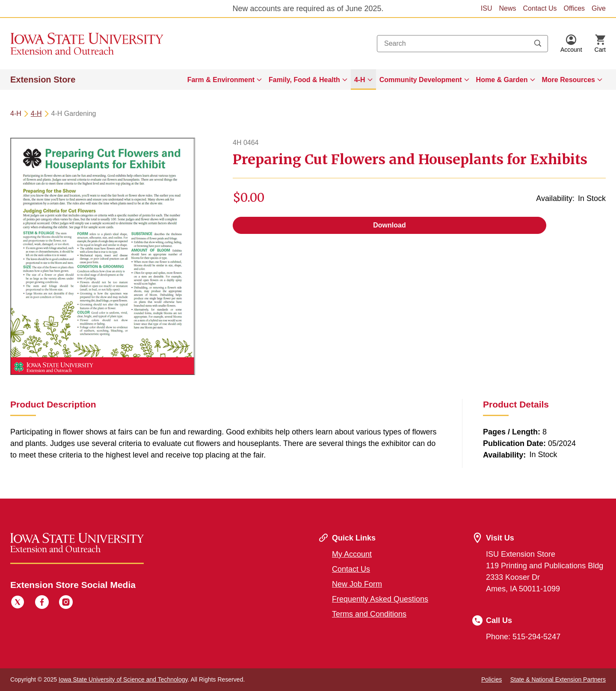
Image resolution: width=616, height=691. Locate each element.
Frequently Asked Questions (380, 599)
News (507, 8)
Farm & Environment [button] (221, 80)
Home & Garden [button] (502, 80)
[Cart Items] (600, 44)
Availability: (555, 198)
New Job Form (357, 584)
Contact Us (540, 8)
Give (599, 8)
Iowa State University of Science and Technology (123, 679)
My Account (352, 554)
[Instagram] (66, 603)
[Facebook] (42, 603)
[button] (571, 44)
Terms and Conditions (369, 614)
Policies (492, 679)
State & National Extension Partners (558, 679)
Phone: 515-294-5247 (523, 637)
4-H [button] (360, 80)
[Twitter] (18, 603)
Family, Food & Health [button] (304, 80)
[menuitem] (225, 80)
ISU (487, 8)
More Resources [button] (569, 80)
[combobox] (462, 44)
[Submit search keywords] (538, 44)
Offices (575, 8)
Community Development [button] (421, 80)
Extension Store (43, 80)
